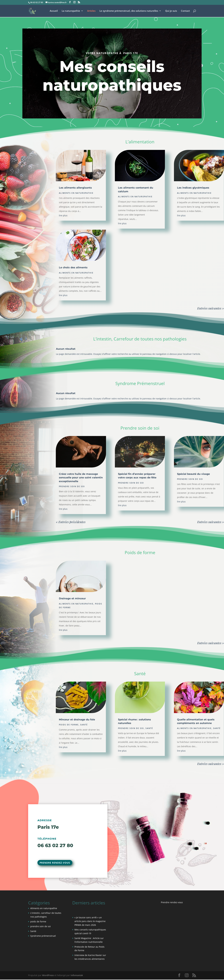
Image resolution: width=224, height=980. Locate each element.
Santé (84, 725)
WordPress (48, 976)
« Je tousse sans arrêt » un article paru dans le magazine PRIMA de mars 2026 (90, 922)
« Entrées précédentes (71, 522)
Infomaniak (77, 976)
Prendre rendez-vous (56, 863)
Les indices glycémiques (193, 188)
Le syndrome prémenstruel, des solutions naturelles (129, 11)
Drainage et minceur (72, 598)
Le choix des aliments (73, 267)
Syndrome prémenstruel (43, 936)
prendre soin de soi (72, 486)
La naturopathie (71, 11)
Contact (185, 11)
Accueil (54, 11)
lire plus (63, 215)
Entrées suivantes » (211, 308)
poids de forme (69, 725)
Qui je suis (171, 11)
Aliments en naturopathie (76, 193)
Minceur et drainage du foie (77, 720)
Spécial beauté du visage (193, 474)
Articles (91, 11)
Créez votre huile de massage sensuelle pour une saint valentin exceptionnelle (81, 478)
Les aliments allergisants (75, 188)
